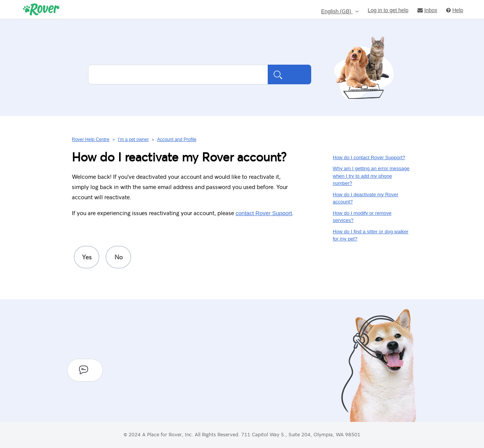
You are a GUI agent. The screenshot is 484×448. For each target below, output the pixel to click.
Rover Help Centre (91, 140)
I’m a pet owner (133, 140)
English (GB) (337, 12)
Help (455, 10)
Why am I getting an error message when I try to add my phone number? (371, 176)
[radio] (87, 257)
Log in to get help (388, 10)
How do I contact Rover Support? (369, 157)
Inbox (427, 10)
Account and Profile (177, 140)
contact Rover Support (264, 213)
